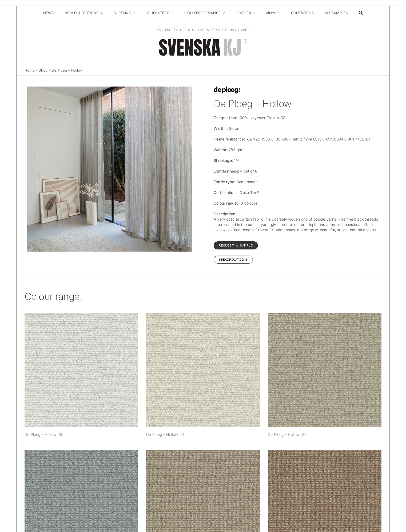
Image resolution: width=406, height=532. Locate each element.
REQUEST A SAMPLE (236, 245)
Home (30, 70)
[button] (361, 13)
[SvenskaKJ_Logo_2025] (203, 40)
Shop (43, 70)
